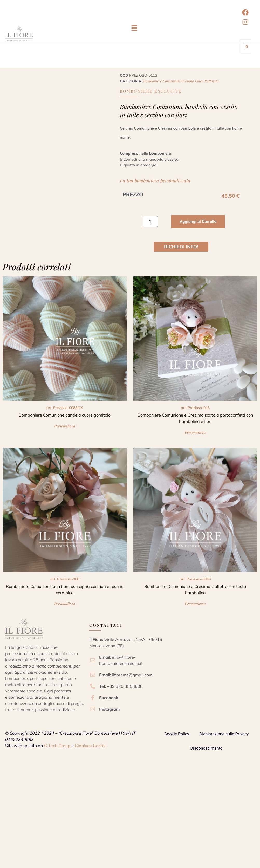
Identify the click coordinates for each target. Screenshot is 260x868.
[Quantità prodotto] (150, 222)
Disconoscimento (207, 750)
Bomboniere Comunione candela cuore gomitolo (65, 415)
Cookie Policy (177, 736)
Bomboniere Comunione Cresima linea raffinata (181, 81)
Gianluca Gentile (91, 747)
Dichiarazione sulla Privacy (224, 736)
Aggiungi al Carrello (198, 221)
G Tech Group (57, 747)
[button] (134, 28)
